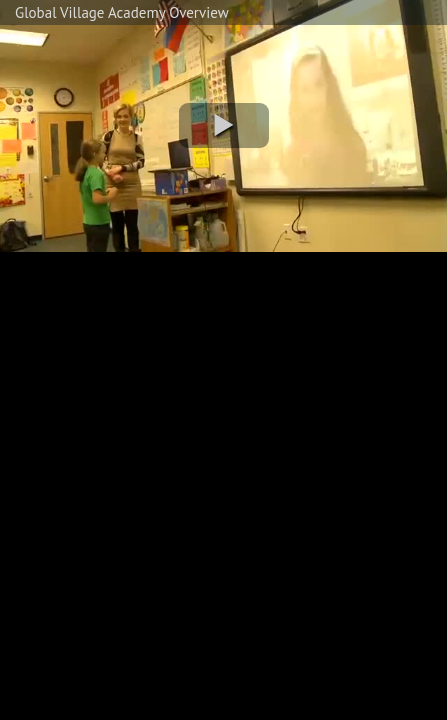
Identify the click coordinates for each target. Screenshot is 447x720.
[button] (224, 125)
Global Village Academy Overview (122, 12)
